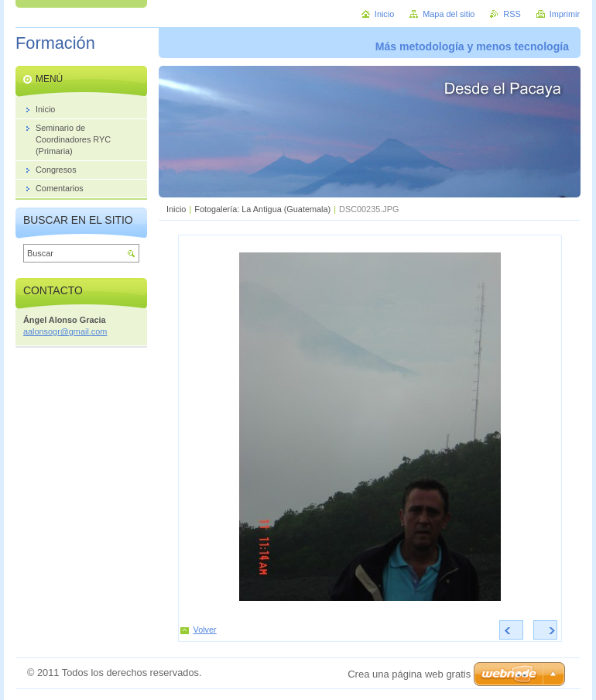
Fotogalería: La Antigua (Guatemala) (262, 209)
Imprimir (565, 14)
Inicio (176, 209)
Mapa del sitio (449, 14)
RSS (512, 14)
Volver (205, 630)
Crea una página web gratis (409, 674)
